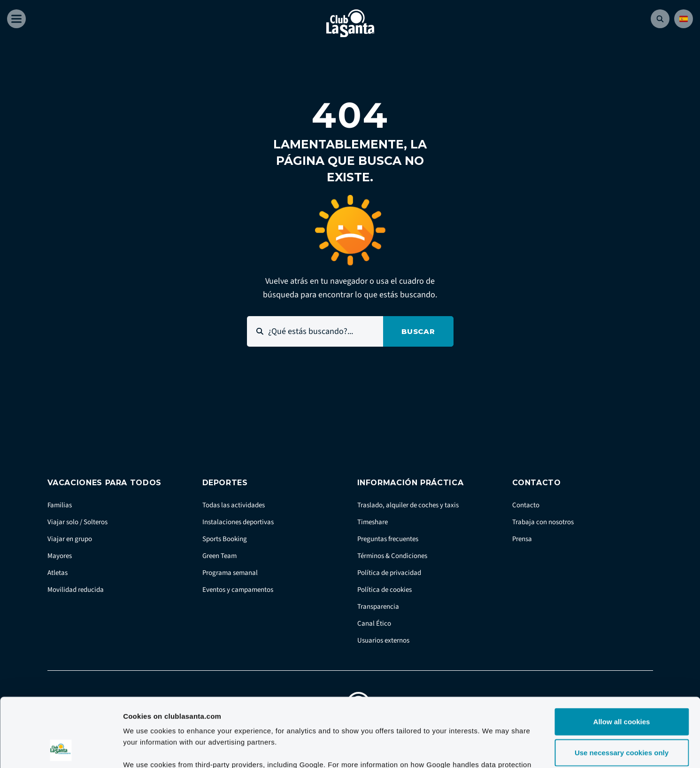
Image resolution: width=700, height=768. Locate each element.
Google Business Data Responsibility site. (296, 711)
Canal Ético (374, 624)
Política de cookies (385, 590)
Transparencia (378, 607)
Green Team (219, 556)
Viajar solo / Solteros (77, 522)
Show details (493, 749)
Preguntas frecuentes (388, 539)
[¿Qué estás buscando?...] (315, 331)
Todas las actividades (234, 505)
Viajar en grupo (70, 539)
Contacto (526, 505)
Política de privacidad (389, 573)
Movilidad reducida (76, 590)
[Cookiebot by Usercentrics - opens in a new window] (61, 750)
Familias (60, 505)
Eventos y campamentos (238, 590)
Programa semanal (230, 573)
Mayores (60, 556)
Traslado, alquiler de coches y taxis (408, 505)
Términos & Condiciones (392, 556)
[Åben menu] (16, 19)
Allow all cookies (622, 657)
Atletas (58, 573)
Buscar (418, 331)
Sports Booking (225, 539)
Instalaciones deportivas (238, 522)
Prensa (522, 539)
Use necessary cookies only (622, 688)
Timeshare (373, 522)
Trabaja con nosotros (543, 522)
